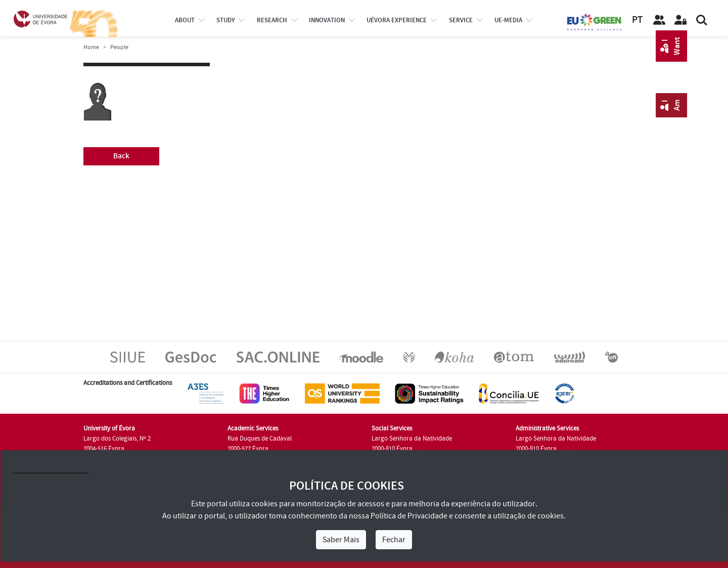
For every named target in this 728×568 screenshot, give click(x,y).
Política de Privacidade (409, 516)
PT (637, 20)
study (225, 20)
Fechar (394, 540)
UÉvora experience (397, 20)
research (272, 20)
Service (461, 20)
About (185, 20)
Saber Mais (341, 540)
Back (121, 156)
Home (91, 47)
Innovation (327, 20)
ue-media (508, 20)
